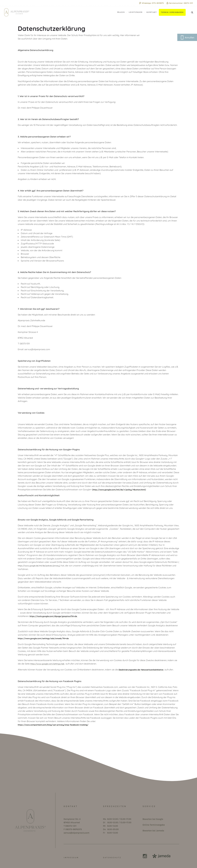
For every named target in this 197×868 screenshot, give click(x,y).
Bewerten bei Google (153, 819)
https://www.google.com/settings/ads (47, 664)
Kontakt (152, 12)
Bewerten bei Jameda (153, 831)
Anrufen (187, 38)
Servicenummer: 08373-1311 (180, 3)
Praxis (121, 12)
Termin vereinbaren (172, 12)
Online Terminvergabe (154, 825)
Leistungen (136, 12)
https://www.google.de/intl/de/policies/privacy (39, 566)
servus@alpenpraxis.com (76, 833)
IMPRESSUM (71, 858)
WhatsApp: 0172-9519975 (151, 3)
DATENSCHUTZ (112, 858)
